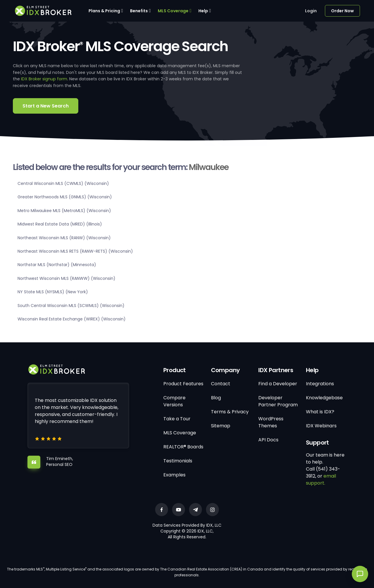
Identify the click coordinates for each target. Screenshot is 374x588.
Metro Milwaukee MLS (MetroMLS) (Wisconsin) (64, 211)
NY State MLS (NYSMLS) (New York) (53, 292)
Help (203, 11)
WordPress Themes (271, 422)
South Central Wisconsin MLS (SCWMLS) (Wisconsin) (71, 306)
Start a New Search (46, 106)
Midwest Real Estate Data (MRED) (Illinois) (60, 224)
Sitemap (221, 426)
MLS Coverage (173, 11)
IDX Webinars (321, 426)
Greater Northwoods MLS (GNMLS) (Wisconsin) (65, 197)
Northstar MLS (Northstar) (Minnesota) (57, 265)
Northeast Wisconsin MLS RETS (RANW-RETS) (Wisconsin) (75, 251)
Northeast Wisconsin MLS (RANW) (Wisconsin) (64, 238)
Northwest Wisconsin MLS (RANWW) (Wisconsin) (66, 278)
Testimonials (178, 461)
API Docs (268, 440)
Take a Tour (177, 419)
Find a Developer (278, 384)
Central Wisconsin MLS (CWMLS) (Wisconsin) (63, 183)
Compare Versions (174, 401)
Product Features (183, 384)
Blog (216, 398)
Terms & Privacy (230, 412)
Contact (221, 384)
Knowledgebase (324, 398)
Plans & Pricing (104, 11)
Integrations (320, 384)
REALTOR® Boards (183, 447)
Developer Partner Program (278, 401)
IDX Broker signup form (44, 79)
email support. (321, 479)
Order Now (342, 11)
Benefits (139, 11)
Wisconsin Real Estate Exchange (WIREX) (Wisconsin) (72, 319)
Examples (174, 475)
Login (311, 11)
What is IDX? (320, 412)
